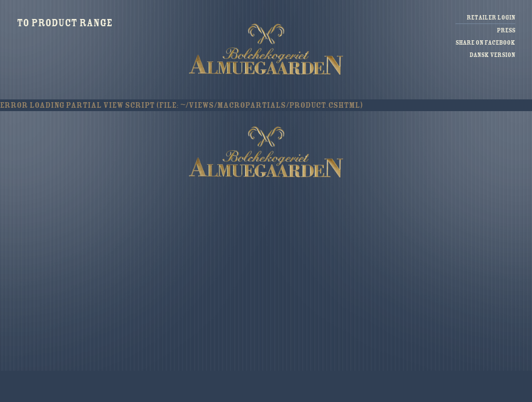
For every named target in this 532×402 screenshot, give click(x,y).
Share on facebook (485, 43)
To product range (64, 23)
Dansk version (492, 55)
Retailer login (491, 18)
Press (506, 30)
